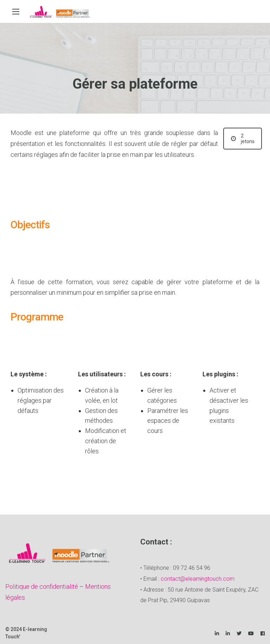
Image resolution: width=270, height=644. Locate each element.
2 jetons (243, 139)
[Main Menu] (16, 12)
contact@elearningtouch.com (198, 579)
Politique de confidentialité (42, 586)
